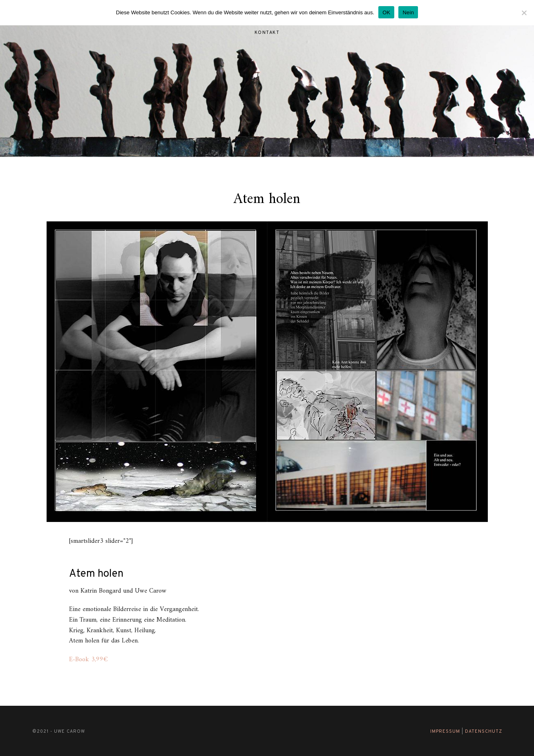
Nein (408, 12)
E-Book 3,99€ (88, 660)
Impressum (445, 731)
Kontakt (267, 33)
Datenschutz (484, 731)
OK (386, 12)
